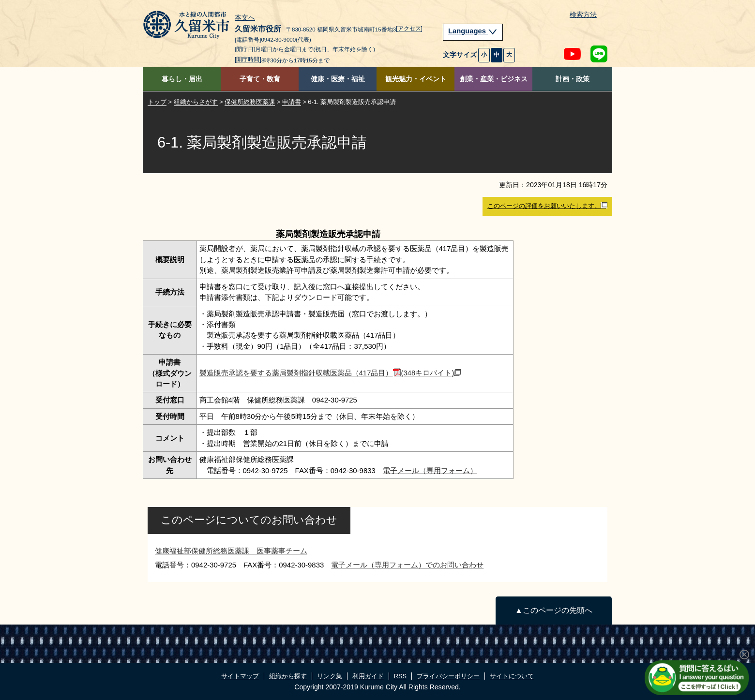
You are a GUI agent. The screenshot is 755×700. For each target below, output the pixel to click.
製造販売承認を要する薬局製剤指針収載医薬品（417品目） (330, 373)
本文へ (245, 18)
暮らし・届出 (182, 79)
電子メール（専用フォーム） (430, 470)
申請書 (292, 102)
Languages (473, 31)
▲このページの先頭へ (553, 610)
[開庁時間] (248, 60)
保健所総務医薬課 (250, 102)
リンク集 (330, 676)
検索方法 (583, 15)
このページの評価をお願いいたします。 (547, 206)
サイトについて (512, 676)
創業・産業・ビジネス (494, 79)
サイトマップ (240, 676)
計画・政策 (573, 79)
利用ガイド (368, 676)
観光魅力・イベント (416, 79)
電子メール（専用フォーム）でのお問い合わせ (407, 565)
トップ (157, 102)
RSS (400, 676)
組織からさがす (196, 102)
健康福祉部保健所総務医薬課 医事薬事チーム (231, 551)
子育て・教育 (260, 79)
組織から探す (288, 676)
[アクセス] (409, 29)
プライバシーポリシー (448, 676)
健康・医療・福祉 (338, 79)
